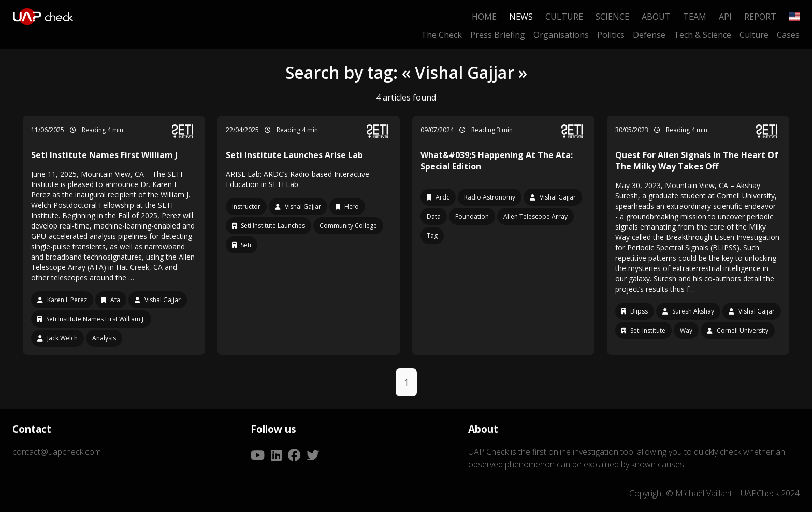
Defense (649, 35)
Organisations (561, 35)
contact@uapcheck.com (57, 452)
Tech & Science (702, 35)
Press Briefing (498, 35)
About (656, 17)
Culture (564, 17)
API (725, 17)
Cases (788, 35)
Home (484, 17)
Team (695, 17)
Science (612, 17)
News (521, 17)
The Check (441, 35)
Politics (611, 35)
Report (760, 17)
